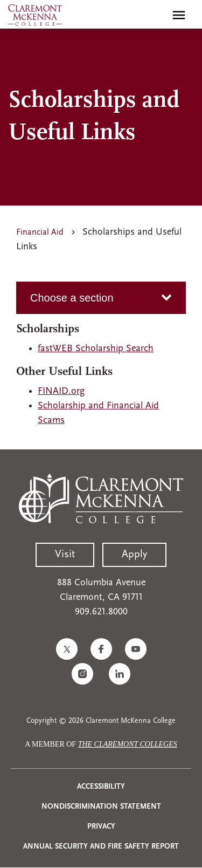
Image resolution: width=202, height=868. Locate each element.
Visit (65, 555)
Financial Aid (40, 233)
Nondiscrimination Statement (101, 807)
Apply (134, 555)
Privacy (101, 827)
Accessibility (101, 787)
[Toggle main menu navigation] (179, 15)
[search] (156, 15)
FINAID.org (61, 391)
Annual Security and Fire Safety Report (101, 847)
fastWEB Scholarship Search (96, 349)
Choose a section (72, 298)
